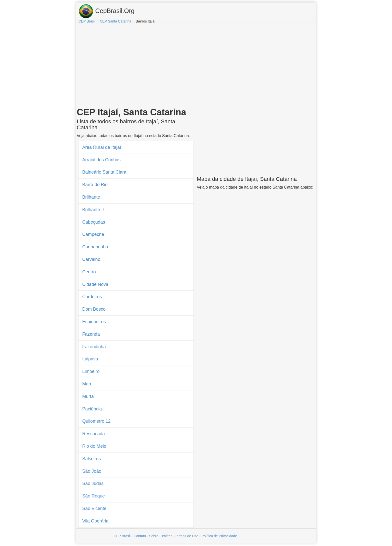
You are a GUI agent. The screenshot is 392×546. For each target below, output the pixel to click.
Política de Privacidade (219, 536)
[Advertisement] (196, 69)
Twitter (167, 536)
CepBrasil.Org (106, 11)
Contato (140, 536)
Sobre (154, 536)
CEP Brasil (122, 536)
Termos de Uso (186, 536)
